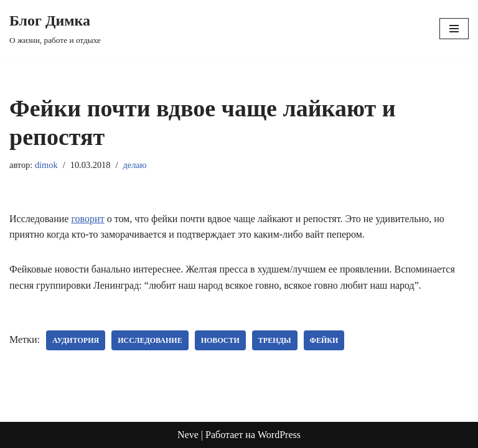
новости (220, 340)
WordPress (279, 435)
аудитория (76, 340)
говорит (87, 219)
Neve (188, 435)
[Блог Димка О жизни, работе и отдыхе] (55, 29)
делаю (134, 165)
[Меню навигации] (454, 29)
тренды (275, 340)
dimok (46, 165)
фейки (324, 340)
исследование (150, 340)
